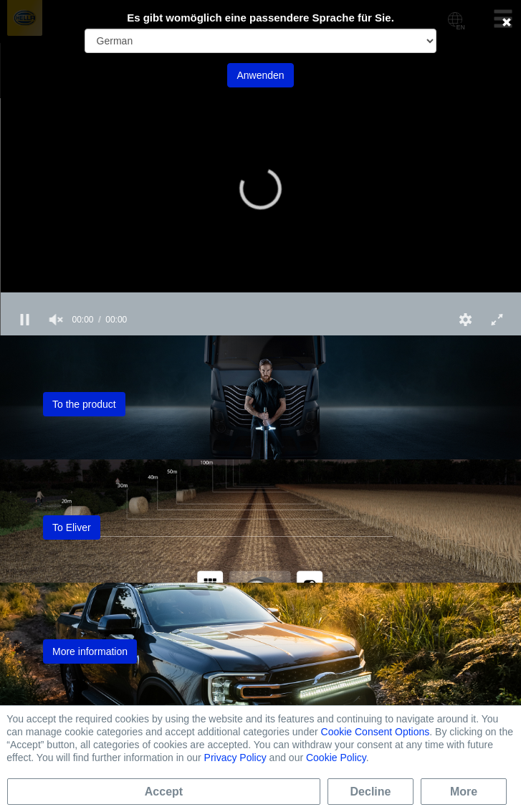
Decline (371, 792)
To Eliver (72, 527)
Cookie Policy (336, 758)
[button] (261, 188)
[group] (56, 320)
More (464, 792)
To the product (84, 404)
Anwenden (260, 75)
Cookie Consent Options (376, 732)
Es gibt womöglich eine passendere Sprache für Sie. (260, 18)
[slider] (260, 298)
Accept (164, 792)
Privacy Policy (235, 758)
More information (90, 651)
